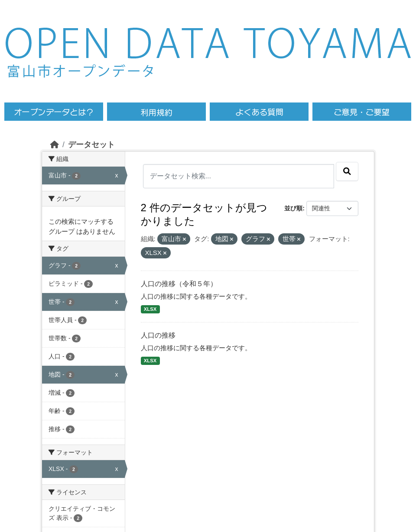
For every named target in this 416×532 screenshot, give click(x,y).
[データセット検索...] (239, 176)
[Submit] (347, 171)
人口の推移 (158, 335)
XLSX (150, 309)
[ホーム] (55, 145)
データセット (91, 145)
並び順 (293, 208)
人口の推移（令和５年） (179, 284)
